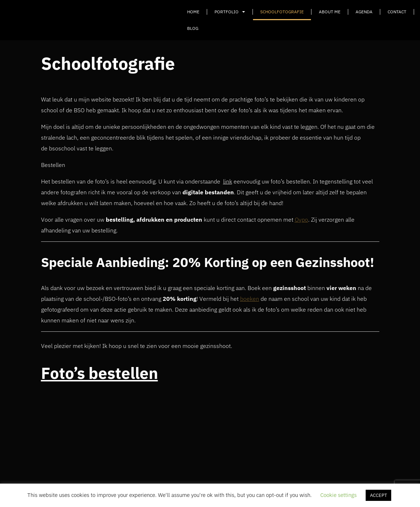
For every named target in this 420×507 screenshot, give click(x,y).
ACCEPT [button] (378, 495)
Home (193, 12)
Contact (397, 12)
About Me (330, 12)
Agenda (364, 12)
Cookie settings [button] (338, 495)
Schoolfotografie (282, 12)
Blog (193, 28)
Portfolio (230, 12)
